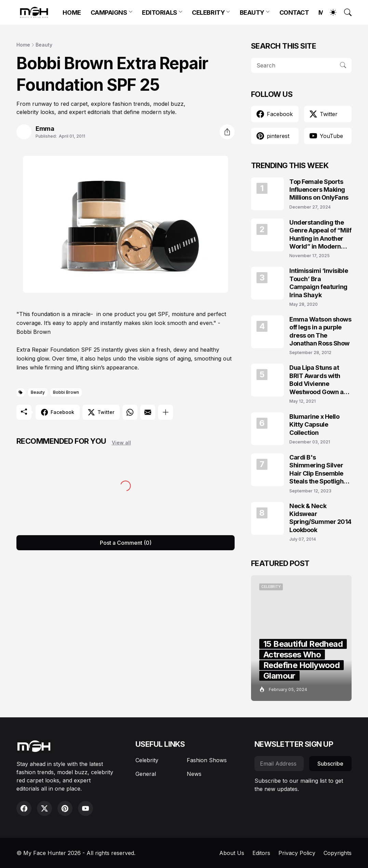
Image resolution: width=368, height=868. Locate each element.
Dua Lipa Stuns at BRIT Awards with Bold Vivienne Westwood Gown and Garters (320, 380)
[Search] (345, 12)
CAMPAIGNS (109, 12)
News (194, 774)
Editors (261, 853)
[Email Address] (279, 764)
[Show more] (166, 412)
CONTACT (294, 12)
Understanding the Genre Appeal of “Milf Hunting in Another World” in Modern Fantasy (320, 235)
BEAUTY (252, 12)
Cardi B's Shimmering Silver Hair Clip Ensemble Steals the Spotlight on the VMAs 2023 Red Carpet (318, 470)
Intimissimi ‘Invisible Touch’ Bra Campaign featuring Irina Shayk (319, 283)
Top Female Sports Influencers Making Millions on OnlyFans (319, 190)
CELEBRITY (208, 12)
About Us (232, 853)
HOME (72, 12)
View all (121, 443)
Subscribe (330, 764)
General (146, 774)
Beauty (44, 45)
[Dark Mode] (330, 12)
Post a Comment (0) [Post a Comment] (126, 543)
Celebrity (147, 760)
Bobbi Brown (66, 392)
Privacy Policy (297, 853)
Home (23, 45)
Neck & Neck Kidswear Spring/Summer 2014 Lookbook (320, 518)
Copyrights (338, 853)
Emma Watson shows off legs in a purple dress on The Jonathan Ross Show (320, 331)
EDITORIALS (160, 12)
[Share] (227, 132)
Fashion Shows (207, 760)
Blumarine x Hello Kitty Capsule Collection (314, 425)
